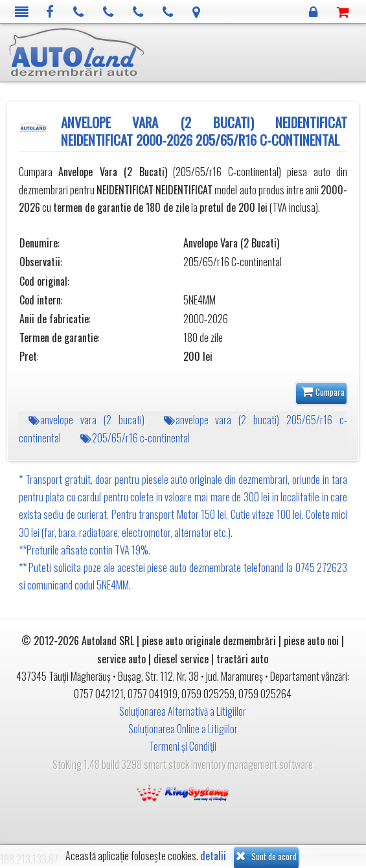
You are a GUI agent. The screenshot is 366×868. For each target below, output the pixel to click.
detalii (213, 856)
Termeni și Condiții (183, 746)
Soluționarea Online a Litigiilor (183, 729)
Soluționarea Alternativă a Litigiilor (183, 711)
